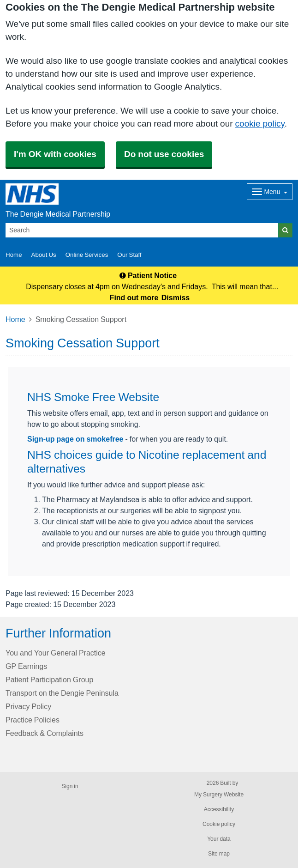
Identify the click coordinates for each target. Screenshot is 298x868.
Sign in (70, 786)
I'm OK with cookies (55, 154)
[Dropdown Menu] (270, 192)
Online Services (87, 255)
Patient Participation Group (49, 680)
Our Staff (129, 255)
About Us (44, 255)
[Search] (142, 230)
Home (15, 319)
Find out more (134, 297)
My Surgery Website (219, 795)
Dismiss (176, 297)
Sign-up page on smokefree (75, 439)
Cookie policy (219, 824)
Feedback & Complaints (45, 733)
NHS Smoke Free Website (93, 397)
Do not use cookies (164, 154)
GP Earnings (26, 666)
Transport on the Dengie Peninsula (62, 693)
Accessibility (219, 809)
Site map (219, 854)
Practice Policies (33, 720)
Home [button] (14, 255)
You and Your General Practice (56, 653)
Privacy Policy (28, 706)
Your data (219, 839)
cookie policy (260, 124)
